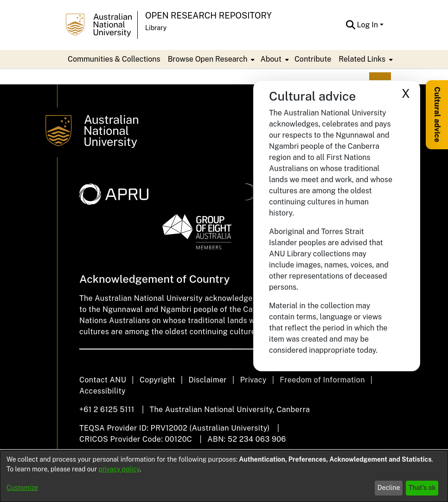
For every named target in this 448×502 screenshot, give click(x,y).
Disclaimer (208, 380)
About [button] (271, 59)
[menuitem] (211, 59)
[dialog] (224, 476)
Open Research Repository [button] (208, 16)
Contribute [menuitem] (313, 59)
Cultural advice (437, 114)
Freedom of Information (322, 380)
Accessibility (102, 391)
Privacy (253, 380)
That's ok (422, 488)
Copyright (157, 380)
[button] (351, 25)
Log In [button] (368, 25)
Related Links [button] (362, 59)
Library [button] (156, 28)
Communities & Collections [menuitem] (114, 59)
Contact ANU (103, 380)
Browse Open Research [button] (208, 59)
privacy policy (119, 469)
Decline (389, 488)
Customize (22, 488)
